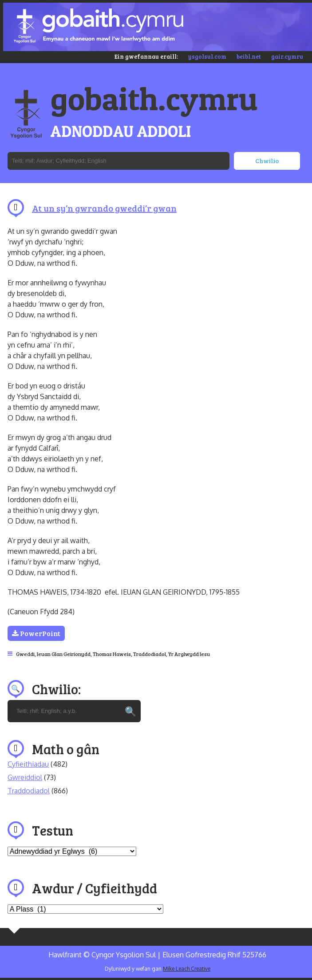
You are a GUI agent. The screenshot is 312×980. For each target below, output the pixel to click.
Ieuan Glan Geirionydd (64, 654)
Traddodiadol (150, 654)
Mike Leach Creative (187, 969)
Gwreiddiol (25, 777)
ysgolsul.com (207, 56)
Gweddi (25, 654)
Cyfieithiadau (28, 764)
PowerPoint (36, 633)
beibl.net (249, 56)
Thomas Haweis (112, 654)
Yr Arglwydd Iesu (189, 654)
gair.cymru (287, 56)
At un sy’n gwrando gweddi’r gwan (104, 208)
